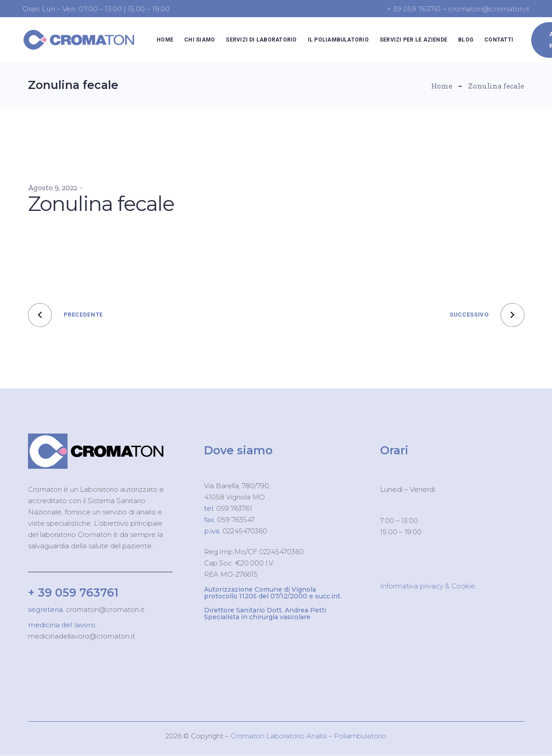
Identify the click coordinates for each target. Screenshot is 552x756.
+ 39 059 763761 (73, 593)
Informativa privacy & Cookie (428, 586)
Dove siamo (238, 450)
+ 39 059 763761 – (417, 9)
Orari (394, 450)
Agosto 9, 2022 (53, 187)
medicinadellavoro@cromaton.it (81, 636)
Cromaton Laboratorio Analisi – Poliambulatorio (308, 736)
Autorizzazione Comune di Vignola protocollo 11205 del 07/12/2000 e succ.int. (273, 593)
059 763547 (236, 520)
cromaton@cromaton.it (104, 609)
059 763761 (233, 508)
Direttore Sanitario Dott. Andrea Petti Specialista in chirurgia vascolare (265, 614)
